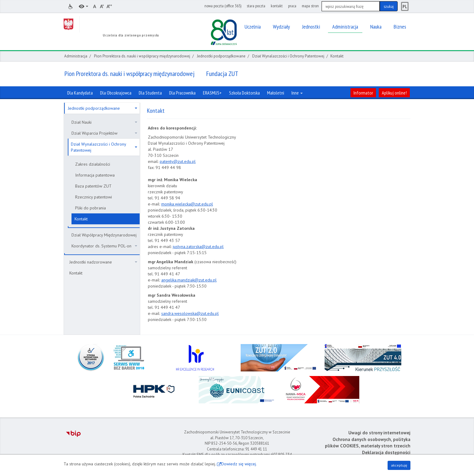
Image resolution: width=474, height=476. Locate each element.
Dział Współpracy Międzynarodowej (104, 235)
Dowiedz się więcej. (239, 464)
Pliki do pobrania (91, 208)
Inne (297, 93)
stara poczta (256, 6)
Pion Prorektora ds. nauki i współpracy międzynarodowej (142, 56)
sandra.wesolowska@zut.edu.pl (190, 313)
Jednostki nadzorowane (103, 262)
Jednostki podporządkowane (221, 56)
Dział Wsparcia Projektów (104, 133)
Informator (363, 93)
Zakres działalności (93, 164)
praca (292, 6)
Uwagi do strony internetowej (379, 433)
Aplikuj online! (394, 93)
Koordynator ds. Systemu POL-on (104, 246)
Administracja (76, 56)
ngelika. (170, 280)
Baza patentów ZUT (93, 186)
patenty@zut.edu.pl (178, 161)
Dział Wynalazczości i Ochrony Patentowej (288, 56)
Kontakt (81, 219)
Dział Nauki (104, 122)
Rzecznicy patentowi (94, 197)
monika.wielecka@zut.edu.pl (187, 204)
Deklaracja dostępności (386, 452)
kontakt (277, 6)
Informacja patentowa (95, 175)
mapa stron (310, 6)
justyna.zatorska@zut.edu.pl (198, 247)
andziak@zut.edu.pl (199, 280)
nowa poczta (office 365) (223, 6)
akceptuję (399, 465)
